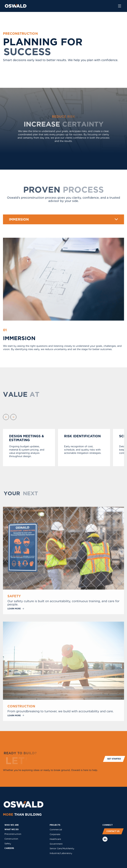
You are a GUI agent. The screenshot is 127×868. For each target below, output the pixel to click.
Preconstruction (13, 834)
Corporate (55, 834)
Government (56, 844)
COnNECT (108, 825)
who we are (12, 825)
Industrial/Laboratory (61, 853)
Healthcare (55, 839)
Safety (8, 844)
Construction (11, 839)
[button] (63, 219)
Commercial (56, 830)
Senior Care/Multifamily (62, 848)
